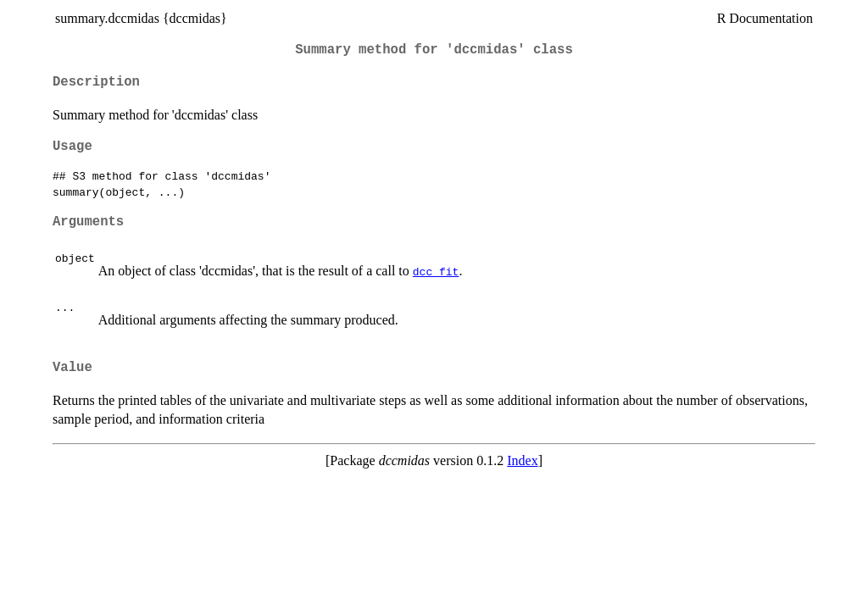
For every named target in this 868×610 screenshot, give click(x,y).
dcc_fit (436, 271)
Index (522, 460)
